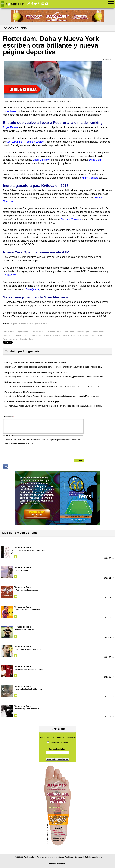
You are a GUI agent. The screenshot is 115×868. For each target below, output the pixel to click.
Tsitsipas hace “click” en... (25, 630)
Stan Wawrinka (37, 332)
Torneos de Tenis (23, 548)
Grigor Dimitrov (98, 332)
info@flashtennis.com (93, 857)
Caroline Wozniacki (52, 335)
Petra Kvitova (8, 332)
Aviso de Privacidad (57, 863)
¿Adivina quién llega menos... (27, 590)
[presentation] (27, 451)
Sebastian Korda (27, 339)
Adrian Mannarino (10, 339)
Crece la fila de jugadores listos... (28, 610)
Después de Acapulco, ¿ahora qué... (29, 649)
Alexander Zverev (53, 332)
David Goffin (8, 335)
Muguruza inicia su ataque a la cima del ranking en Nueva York (36, 372)
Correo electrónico (58, 749)
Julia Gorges (36, 335)
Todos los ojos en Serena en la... (28, 709)
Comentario (9, 417)
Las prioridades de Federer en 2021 (29, 669)
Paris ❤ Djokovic (22, 570)
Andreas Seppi (83, 332)
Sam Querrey (97, 335)
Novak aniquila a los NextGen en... (28, 689)
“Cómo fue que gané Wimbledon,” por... (31, 550)
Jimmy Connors (22, 335)
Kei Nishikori (83, 335)
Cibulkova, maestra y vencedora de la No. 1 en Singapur (32, 402)
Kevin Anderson (69, 335)
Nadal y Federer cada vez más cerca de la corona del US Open (35, 363)
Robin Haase (69, 332)
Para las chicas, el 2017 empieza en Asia (25, 392)
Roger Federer (22, 332)
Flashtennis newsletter (59, 743)
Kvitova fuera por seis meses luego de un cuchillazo (31, 382)
